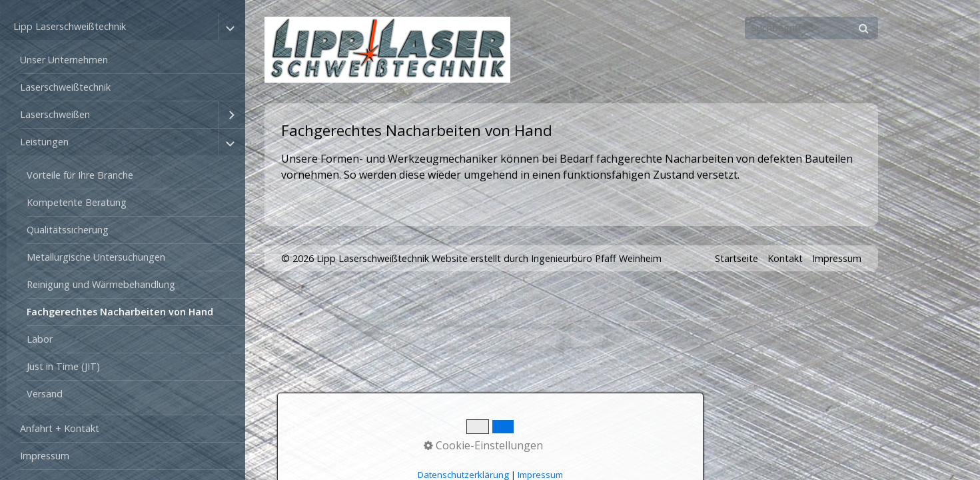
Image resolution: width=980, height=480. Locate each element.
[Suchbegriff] (811, 28)
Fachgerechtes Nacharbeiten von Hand (120, 312)
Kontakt (785, 258)
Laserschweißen (55, 114)
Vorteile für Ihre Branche (80, 175)
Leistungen (44, 142)
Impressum (45, 456)
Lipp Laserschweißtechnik (70, 26)
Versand (45, 394)
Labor (40, 339)
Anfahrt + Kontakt (60, 428)
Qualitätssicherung (68, 230)
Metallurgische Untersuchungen (96, 257)
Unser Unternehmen (64, 60)
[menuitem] (126, 60)
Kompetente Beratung (77, 202)
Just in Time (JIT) (63, 366)
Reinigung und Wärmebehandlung (101, 284)
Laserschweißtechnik (65, 87)
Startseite (736, 258)
